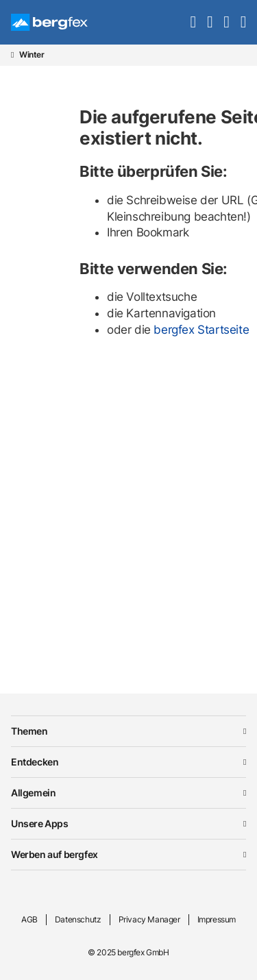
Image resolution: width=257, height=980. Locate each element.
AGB (29, 919)
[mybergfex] (226, 22)
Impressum (217, 919)
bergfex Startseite (201, 330)
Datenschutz (78, 919)
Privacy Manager (149, 919)
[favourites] (210, 22)
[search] (193, 22)
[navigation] (243, 22)
